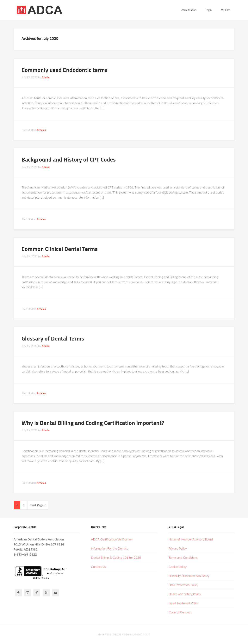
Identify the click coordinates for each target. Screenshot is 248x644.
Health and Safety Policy (185, 594)
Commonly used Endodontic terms (65, 70)
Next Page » (38, 505)
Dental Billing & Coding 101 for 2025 (116, 557)
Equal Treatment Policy (184, 603)
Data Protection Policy (183, 585)
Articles (41, 130)
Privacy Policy (178, 548)
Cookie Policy (178, 567)
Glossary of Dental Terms (53, 338)
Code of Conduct (180, 612)
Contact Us (99, 567)
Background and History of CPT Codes (69, 159)
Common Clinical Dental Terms (60, 249)
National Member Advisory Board (191, 539)
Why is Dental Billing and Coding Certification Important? (93, 423)
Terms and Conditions (183, 557)
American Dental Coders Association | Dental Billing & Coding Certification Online (45, 10)
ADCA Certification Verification (112, 539)
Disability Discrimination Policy (189, 576)
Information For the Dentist (109, 548)
